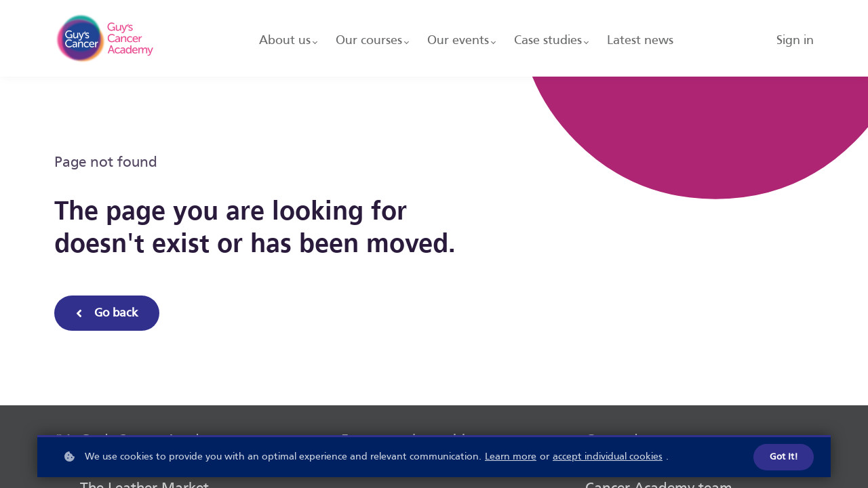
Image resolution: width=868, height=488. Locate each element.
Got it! (784, 458)
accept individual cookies (608, 457)
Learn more (511, 457)
